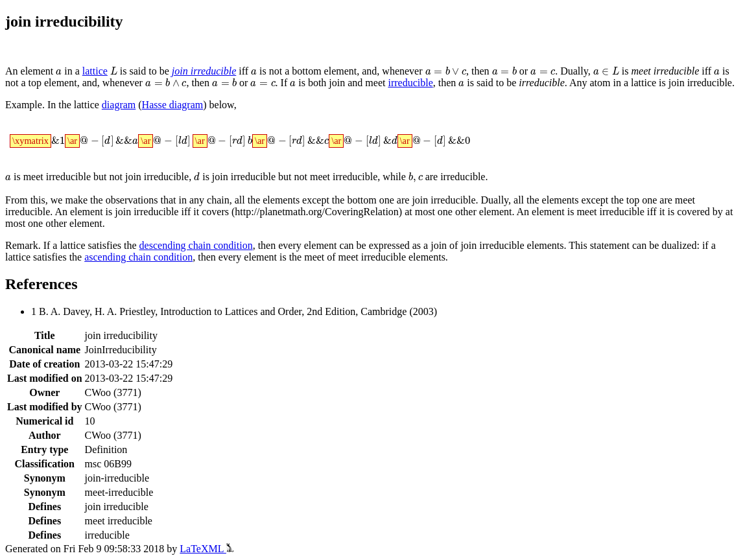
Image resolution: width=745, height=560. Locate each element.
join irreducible (204, 71)
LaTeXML (207, 549)
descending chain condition (196, 245)
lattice (95, 71)
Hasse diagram (173, 105)
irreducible (410, 83)
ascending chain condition (138, 257)
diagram (119, 105)
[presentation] (59, 72)
